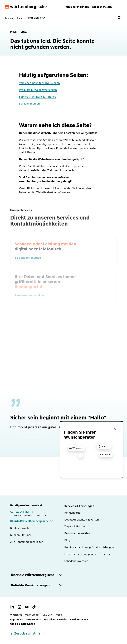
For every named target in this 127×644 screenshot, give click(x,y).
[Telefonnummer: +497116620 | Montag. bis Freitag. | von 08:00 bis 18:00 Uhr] (28, 513)
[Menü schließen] (115, 429)
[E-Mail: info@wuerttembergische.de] (32, 521)
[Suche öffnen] (120, 18)
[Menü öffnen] (120, 7)
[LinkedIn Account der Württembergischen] (12, 607)
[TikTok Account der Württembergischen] (34, 607)
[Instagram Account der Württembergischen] (19, 607)
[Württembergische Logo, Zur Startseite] (26, 7)
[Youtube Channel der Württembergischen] (27, 607)
